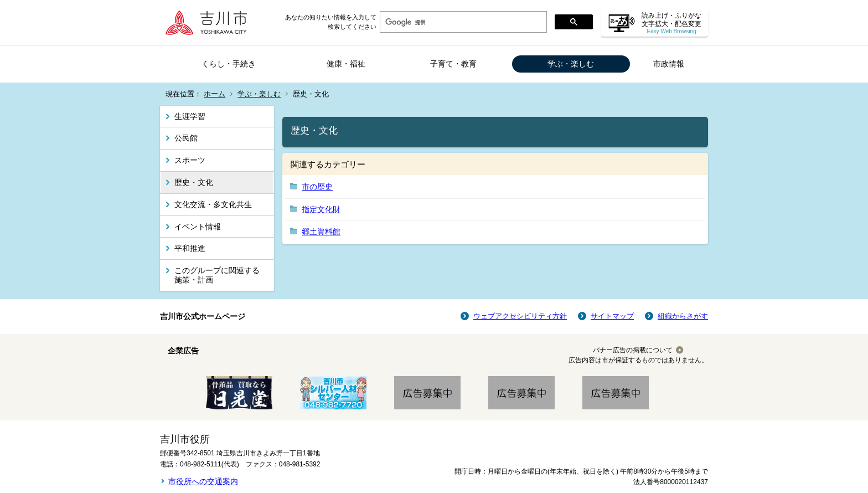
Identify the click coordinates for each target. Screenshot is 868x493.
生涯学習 (190, 116)
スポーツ (190, 160)
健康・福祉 (346, 64)
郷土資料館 (321, 232)
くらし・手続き (229, 64)
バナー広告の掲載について (633, 350)
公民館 (186, 138)
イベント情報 (198, 227)
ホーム (215, 94)
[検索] (462, 22)
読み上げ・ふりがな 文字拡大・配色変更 (671, 23)
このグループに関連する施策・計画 (217, 275)
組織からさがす (683, 316)
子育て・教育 (453, 64)
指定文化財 (321, 209)
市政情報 (669, 64)
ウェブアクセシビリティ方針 (520, 316)
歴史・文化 (194, 182)
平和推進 (190, 248)
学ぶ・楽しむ (571, 64)
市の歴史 (317, 187)
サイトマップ (612, 316)
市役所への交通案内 (203, 481)
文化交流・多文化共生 (213, 204)
